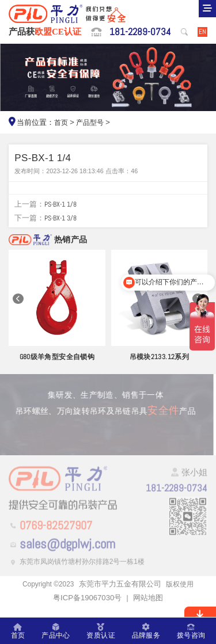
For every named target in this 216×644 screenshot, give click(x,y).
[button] (18, 304)
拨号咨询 (190, 631)
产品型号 (92, 124)
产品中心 (56, 631)
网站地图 (148, 610)
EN (202, 33)
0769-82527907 (62, 537)
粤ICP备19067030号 (87, 610)
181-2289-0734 (139, 33)
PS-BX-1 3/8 (63, 222)
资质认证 (100, 631)
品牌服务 (145, 631)
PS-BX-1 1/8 (63, 208)
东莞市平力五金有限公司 (121, 597)
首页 (62, 124)
